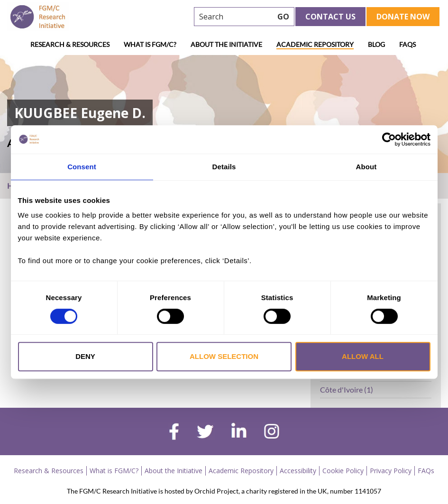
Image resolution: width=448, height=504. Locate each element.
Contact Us (330, 17)
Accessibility (298, 471)
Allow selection (224, 356)
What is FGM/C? (150, 44)
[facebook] (174, 433)
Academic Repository (315, 44)
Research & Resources (70, 44)
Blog (376, 44)
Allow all (363, 356)
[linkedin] (239, 432)
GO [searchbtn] (283, 17)
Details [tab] (224, 167)
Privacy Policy (391, 471)
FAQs (407, 44)
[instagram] (272, 432)
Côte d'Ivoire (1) (347, 389)
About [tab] (366, 167)
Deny (85, 356)
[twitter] (205, 433)
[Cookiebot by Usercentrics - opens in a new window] (389, 139)
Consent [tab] (82, 167)
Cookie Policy (343, 471)
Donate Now (403, 17)
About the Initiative (226, 44)
